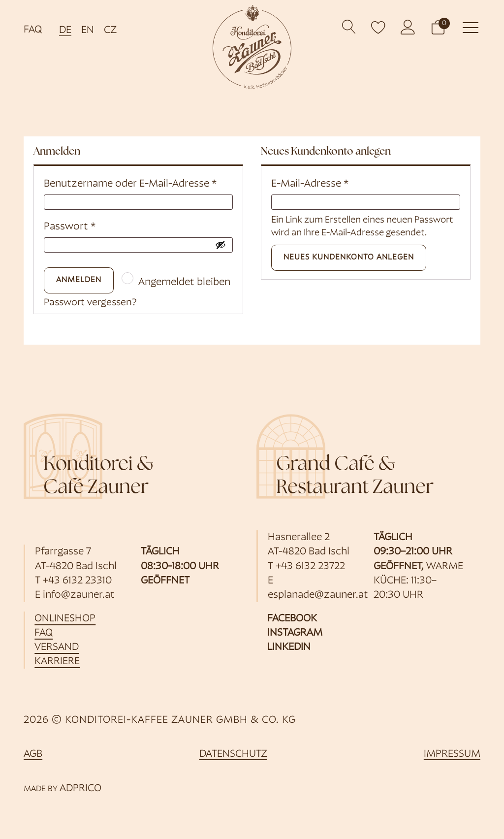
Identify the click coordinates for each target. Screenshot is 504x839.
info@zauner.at (79, 596)
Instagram (295, 633)
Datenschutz (233, 755)
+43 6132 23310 (77, 581)
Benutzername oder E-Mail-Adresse (130, 184)
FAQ (33, 30)
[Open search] (349, 27)
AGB (33, 755)
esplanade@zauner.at (318, 596)
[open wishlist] (378, 27)
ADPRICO (80, 789)
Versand (57, 648)
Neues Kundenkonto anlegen (349, 258)
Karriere (58, 662)
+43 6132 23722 (310, 567)
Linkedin (289, 648)
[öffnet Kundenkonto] (408, 27)
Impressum (452, 755)
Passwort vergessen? (93, 304)
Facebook (292, 619)
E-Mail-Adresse (310, 184)
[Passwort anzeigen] (220, 245)
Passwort (70, 227)
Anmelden (79, 280)
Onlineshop (65, 619)
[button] (438, 27)
